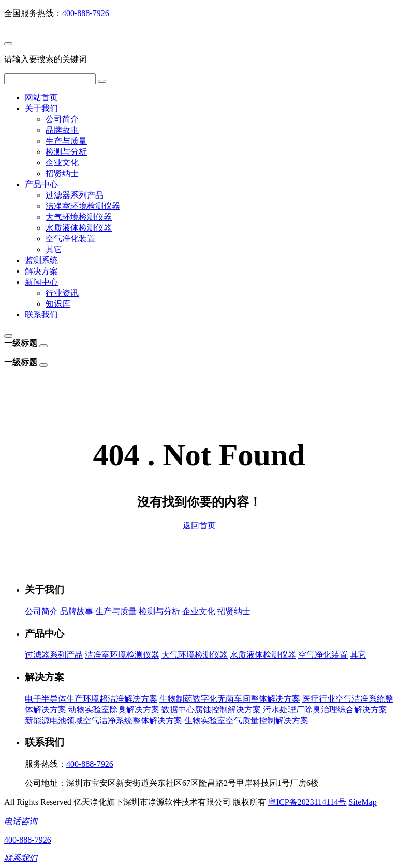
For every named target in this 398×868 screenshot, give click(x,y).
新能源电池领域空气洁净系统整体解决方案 (104, 720)
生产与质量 (66, 141)
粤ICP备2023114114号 (307, 802)
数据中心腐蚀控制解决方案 (211, 710)
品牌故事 (62, 130)
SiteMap (362, 802)
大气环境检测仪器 (79, 217)
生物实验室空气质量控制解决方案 (246, 720)
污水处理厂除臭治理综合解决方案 (325, 710)
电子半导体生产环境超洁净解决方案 (91, 699)
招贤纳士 (62, 173)
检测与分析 (66, 152)
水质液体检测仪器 (79, 228)
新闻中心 (41, 282)
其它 (54, 249)
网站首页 (41, 97)
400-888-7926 (86, 13)
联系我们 (41, 315)
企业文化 (62, 163)
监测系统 (41, 260)
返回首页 (199, 526)
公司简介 (62, 119)
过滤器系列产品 (75, 195)
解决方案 (41, 271)
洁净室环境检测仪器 (83, 206)
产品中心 (41, 184)
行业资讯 (62, 293)
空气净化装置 (70, 239)
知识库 (58, 304)
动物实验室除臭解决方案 (114, 710)
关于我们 (41, 108)
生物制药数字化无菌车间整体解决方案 (230, 699)
